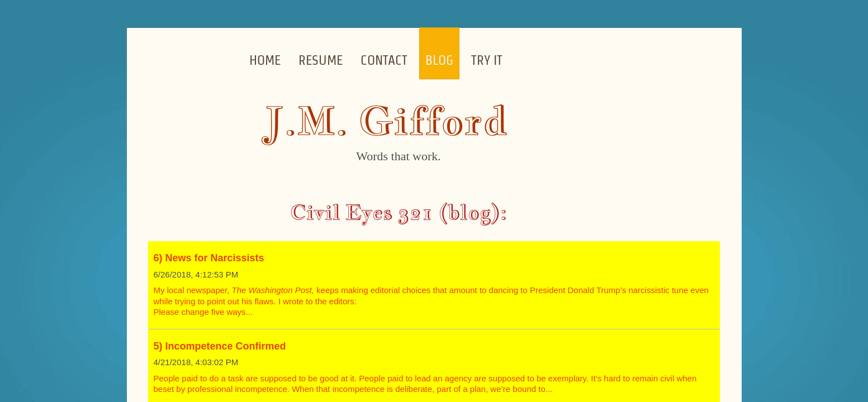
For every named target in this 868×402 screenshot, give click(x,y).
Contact (384, 60)
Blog (439, 60)
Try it (487, 60)
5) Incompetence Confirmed (220, 346)
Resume (321, 60)
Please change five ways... (203, 312)
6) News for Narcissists (209, 258)
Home (265, 60)
